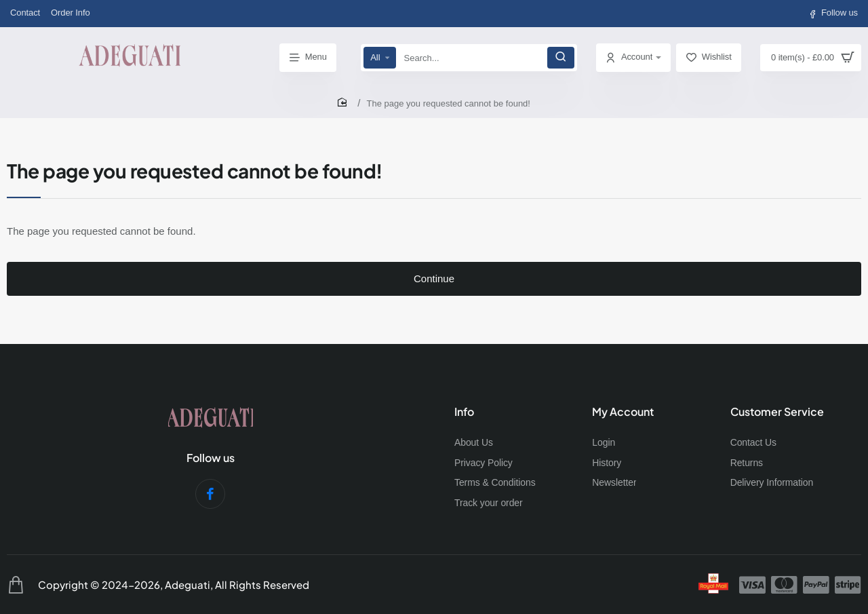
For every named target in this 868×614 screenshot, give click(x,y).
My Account (623, 415)
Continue (434, 289)
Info (464, 415)
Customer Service (777, 415)
